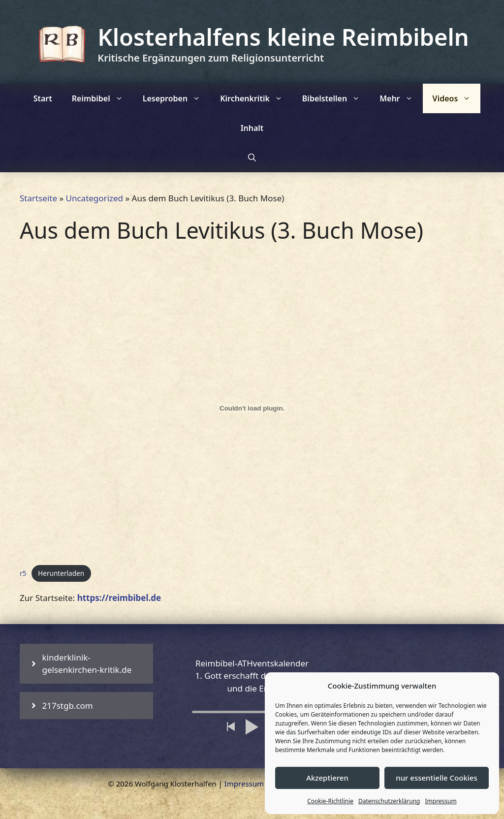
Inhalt (252, 128)
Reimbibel (102, 98)
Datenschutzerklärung (389, 801)
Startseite (38, 198)
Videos (457, 98)
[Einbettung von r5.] (252, 408)
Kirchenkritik (256, 98)
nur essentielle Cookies (436, 778)
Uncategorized (95, 198)
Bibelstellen (336, 98)
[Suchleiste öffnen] (252, 157)
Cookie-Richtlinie (330, 801)
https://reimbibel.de (119, 598)
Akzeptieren (327, 778)
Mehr (401, 98)
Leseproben (176, 98)
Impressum (441, 801)
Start (43, 98)
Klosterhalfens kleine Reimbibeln (283, 37)
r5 (23, 573)
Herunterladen (61, 573)
